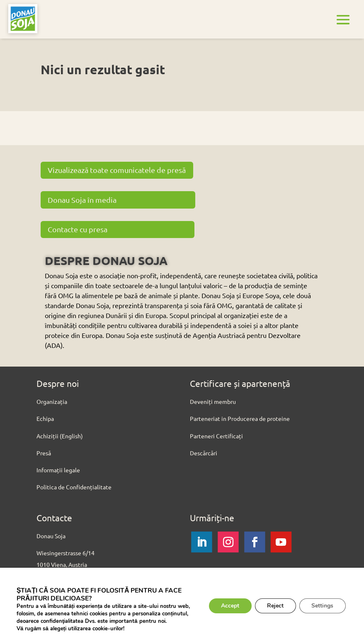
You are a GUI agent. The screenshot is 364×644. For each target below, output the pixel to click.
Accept (229, 606)
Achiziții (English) (60, 436)
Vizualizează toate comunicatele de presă (117, 170)
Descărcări (204, 453)
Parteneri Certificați (216, 436)
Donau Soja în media (83, 200)
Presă (44, 453)
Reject (275, 606)
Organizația (52, 401)
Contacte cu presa (78, 229)
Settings (322, 606)
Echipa (45, 418)
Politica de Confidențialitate (74, 487)
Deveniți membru (213, 401)
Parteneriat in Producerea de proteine (240, 418)
